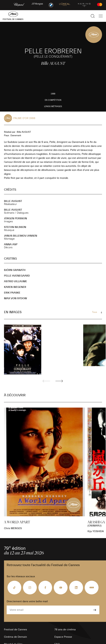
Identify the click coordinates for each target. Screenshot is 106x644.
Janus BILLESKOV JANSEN (21, 236)
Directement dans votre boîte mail (27, 601)
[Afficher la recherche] (93, 16)
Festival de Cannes (15, 630)
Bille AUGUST (13, 201)
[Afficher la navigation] (101, 16)
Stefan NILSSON (15, 227)
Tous (95, 312)
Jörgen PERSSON (15, 218)
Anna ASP (11, 244)
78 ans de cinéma (65, 630)
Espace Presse (63, 637)
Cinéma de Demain (15, 637)
